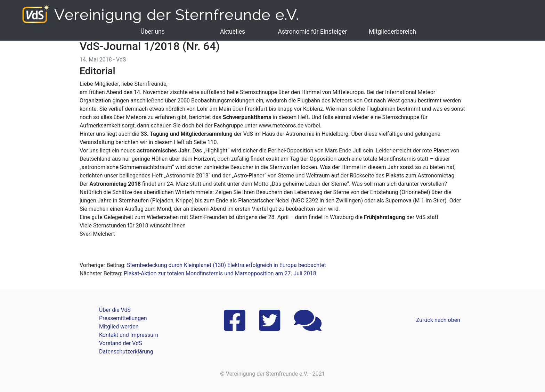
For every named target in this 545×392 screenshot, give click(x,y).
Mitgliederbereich (392, 32)
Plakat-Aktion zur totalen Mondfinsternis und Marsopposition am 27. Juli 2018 (220, 273)
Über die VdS (115, 310)
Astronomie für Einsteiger (312, 32)
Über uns (152, 32)
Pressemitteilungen (123, 318)
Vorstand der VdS (121, 343)
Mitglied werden (119, 327)
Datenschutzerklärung (126, 352)
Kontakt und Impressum (129, 335)
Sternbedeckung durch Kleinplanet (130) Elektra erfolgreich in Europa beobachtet (226, 265)
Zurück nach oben (438, 320)
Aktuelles (233, 32)
